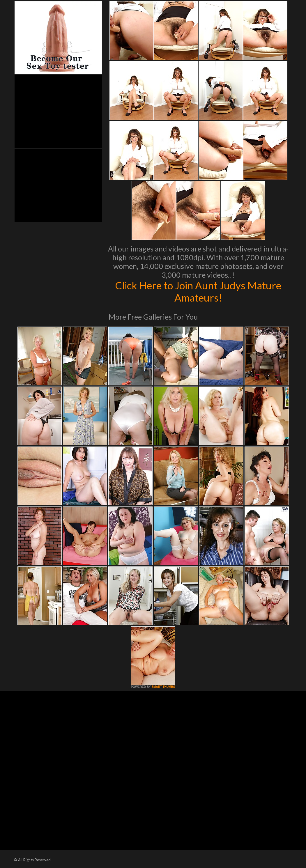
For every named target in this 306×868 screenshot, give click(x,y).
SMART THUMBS (163, 687)
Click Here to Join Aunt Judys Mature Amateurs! (198, 291)
